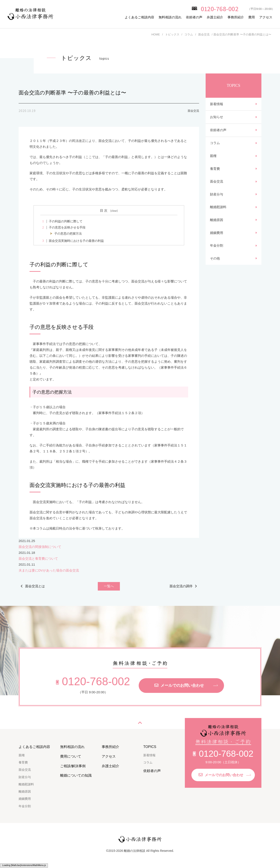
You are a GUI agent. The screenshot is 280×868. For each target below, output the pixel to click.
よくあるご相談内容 (139, 17)
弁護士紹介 (215, 17)
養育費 (215, 169)
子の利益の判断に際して (61, 221)
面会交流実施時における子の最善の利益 (72, 241)
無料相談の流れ (170, 17)
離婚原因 (217, 221)
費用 (252, 17)
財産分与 (217, 195)
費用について (71, 756)
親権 (213, 156)
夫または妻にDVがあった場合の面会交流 (49, 570)
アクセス (266, 17)
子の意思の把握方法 (68, 234)
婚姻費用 (217, 234)
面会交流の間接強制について (40, 547)
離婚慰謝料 (218, 208)
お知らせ (217, 117)
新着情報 (217, 104)
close (114, 211)
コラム (215, 144)
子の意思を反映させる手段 (63, 227)
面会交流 (217, 182)
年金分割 (217, 247)
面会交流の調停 (181, 586)
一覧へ (109, 586)
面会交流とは (35, 586)
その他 (215, 260)
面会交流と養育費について (38, 559)
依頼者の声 (194, 17)
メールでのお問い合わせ (179, 685)
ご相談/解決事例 (73, 766)
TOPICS (150, 747)
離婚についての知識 (76, 775)
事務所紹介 (236, 17)
